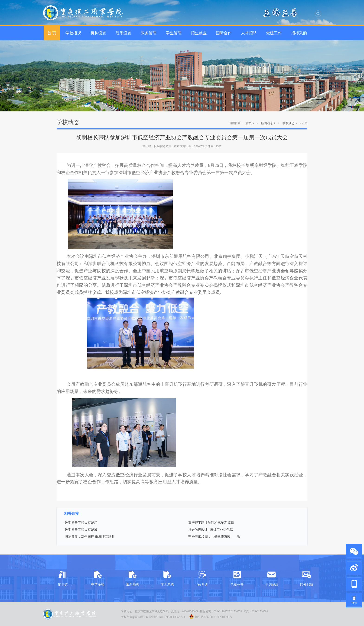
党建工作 (274, 33)
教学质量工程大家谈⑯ (81, 530)
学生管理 (174, 33)
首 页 (52, 33)
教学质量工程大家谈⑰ (81, 523)
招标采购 (299, 33)
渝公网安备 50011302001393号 (211, 616)
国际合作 (224, 33)
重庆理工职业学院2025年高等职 (211, 523)
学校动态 (289, 123)
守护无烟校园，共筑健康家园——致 (214, 537)
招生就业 (199, 33)
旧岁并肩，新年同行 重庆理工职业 (90, 537)
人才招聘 (249, 33)
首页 (249, 123)
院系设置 (123, 33)
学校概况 (73, 33)
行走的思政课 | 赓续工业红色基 (211, 530)
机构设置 (98, 33)
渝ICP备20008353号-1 (172, 617)
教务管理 (149, 33)
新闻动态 (267, 123)
